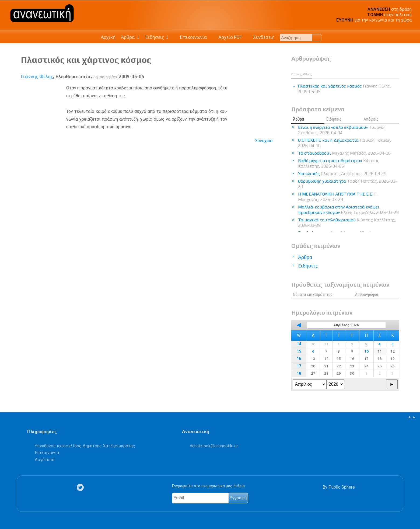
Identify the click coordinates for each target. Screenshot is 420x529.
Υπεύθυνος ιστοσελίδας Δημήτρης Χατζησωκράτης (85, 446)
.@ (214, 446)
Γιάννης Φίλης (37, 76)
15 (299, 351)
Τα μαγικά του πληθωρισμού (347, 223)
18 (299, 373)
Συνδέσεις (261, 37)
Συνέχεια (264, 141)
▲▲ (412, 417)
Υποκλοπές (342, 174)
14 (299, 344)
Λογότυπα (45, 460)
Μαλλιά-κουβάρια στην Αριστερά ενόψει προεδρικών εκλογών (348, 210)
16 (299, 359)
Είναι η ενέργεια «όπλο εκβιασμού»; (342, 130)
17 (299, 366)
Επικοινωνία (191, 37)
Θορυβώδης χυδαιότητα (347, 184)
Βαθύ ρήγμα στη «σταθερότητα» (339, 163)
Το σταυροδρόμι (344, 153)
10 (366, 351)
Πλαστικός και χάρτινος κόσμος (86, 60)
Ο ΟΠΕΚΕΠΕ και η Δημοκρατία (345, 143)
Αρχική (108, 37)
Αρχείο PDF (227, 37)
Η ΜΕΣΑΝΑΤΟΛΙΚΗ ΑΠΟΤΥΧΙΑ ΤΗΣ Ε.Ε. (338, 197)
